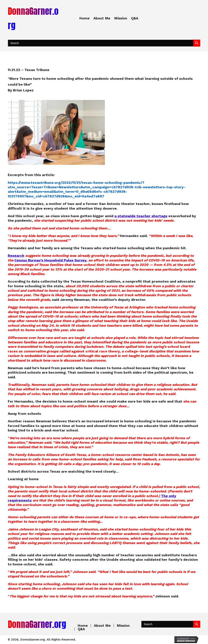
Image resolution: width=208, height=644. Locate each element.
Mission (123, 626)
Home (83, 626)
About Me (102, 626)
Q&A (81, 629)
